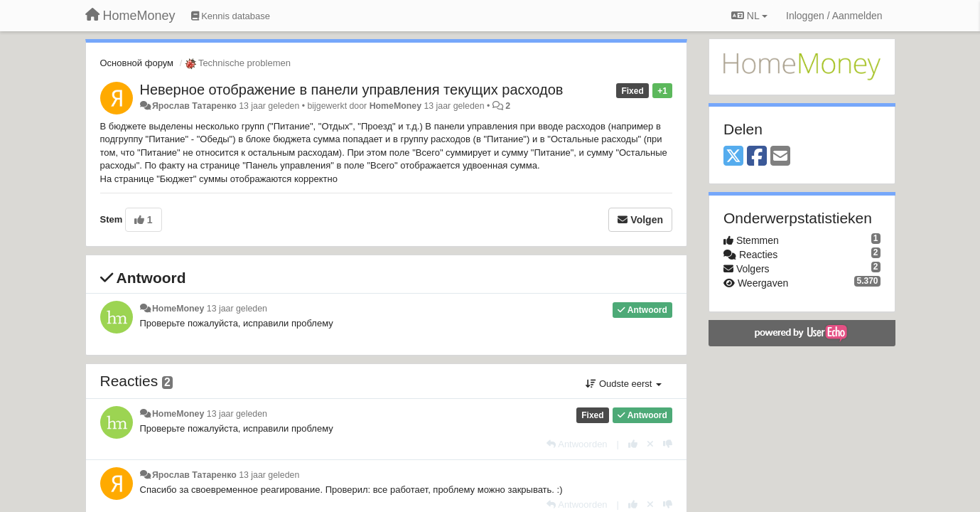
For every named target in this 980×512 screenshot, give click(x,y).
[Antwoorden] (577, 444)
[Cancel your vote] (650, 444)
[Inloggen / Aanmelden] (834, 16)
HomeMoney (395, 106)
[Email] (780, 157)
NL (749, 16)
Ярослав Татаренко (194, 106)
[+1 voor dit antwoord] (633, 444)
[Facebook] (757, 157)
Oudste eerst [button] (624, 384)
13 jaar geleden (237, 309)
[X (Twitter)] (733, 157)
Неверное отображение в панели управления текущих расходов (352, 90)
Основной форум (137, 63)
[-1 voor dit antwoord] (668, 444)
